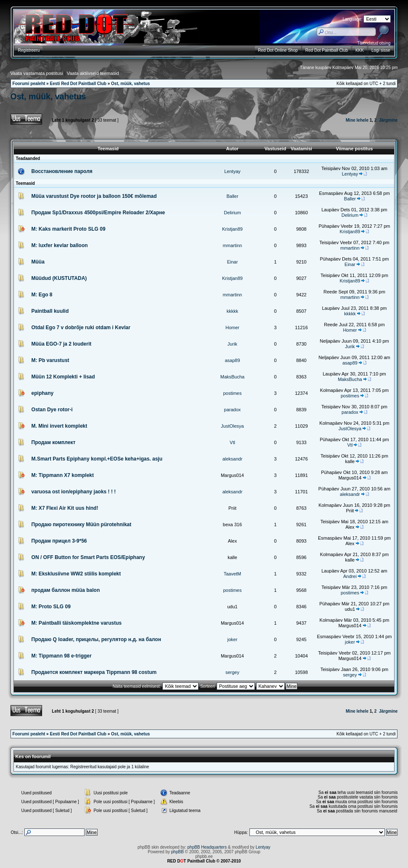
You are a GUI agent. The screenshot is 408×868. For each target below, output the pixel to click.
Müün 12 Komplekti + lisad (63, 377)
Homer (232, 327)
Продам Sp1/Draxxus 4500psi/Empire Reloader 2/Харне (98, 213)
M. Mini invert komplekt (60, 426)
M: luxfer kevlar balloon (60, 245)
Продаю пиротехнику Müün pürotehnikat (82, 525)
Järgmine (388, 120)
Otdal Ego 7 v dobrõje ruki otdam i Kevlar (81, 327)
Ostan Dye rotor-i (52, 410)
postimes (232, 393)
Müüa (38, 262)
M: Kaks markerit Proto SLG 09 (69, 229)
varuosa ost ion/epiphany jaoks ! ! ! (74, 492)
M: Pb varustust (50, 360)
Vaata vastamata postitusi (37, 73)
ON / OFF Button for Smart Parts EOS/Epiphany (88, 557)
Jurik (232, 344)
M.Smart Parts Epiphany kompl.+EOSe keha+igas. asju (97, 459)
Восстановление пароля (62, 171)
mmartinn (233, 245)
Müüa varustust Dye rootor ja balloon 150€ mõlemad (94, 196)
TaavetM (233, 574)
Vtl (232, 442)
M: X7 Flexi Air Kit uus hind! (65, 508)
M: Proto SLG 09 (51, 607)
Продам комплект (54, 442)
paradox (233, 410)
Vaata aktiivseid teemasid (93, 73)
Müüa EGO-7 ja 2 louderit (62, 344)
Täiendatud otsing (374, 43)
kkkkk (233, 311)
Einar (233, 262)
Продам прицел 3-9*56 (59, 541)
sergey (232, 672)
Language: (352, 19)
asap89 (232, 360)
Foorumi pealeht (29, 84)
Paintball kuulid (50, 311)
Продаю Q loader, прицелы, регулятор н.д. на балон (96, 639)
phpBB (178, 852)
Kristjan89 (232, 229)
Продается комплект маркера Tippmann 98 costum (94, 672)
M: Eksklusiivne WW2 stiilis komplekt (76, 574)
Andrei (350, 576)
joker (233, 639)
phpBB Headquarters (207, 847)
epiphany (43, 393)
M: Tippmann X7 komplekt (63, 475)
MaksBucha (232, 377)
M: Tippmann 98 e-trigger (62, 656)
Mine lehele (357, 120)
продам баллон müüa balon (66, 590)
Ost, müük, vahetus (130, 84)
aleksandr (233, 459)
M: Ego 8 (42, 295)
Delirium (232, 213)
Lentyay (232, 171)
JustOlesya (232, 426)
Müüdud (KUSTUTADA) (59, 278)
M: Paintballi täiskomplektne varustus (77, 623)
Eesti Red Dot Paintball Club (78, 84)
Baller (232, 196)
